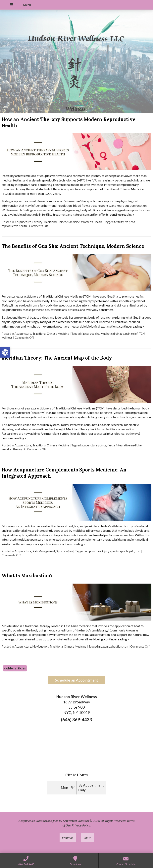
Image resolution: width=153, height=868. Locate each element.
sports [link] (114, 551)
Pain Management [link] (44, 551)
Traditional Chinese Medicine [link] (62, 222)
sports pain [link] (127, 551)
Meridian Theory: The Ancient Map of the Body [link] (57, 358)
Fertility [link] (37, 222)
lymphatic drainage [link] (112, 334)
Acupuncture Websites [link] (33, 821)
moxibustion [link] (114, 646)
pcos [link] (132, 222)
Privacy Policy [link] (81, 825)
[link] (5, 352)
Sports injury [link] (65, 551)
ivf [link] (126, 222)
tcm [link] (138, 551)
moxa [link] (102, 646)
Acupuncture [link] (23, 222)
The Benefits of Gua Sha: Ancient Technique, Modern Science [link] (73, 246)
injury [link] (106, 551)
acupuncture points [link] (94, 445)
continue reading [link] (122, 214)
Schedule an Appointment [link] (77, 680)
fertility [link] (119, 222)
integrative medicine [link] (129, 445)
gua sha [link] (95, 334)
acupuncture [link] (93, 551)
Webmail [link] (68, 837)
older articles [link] (15, 668)
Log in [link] (87, 837)
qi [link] (24, 449)
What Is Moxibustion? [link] (27, 576)
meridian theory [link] (12, 449)
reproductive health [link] (14, 226)
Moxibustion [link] (40, 646)
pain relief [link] (131, 334)
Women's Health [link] (92, 222)
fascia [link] (85, 334)
